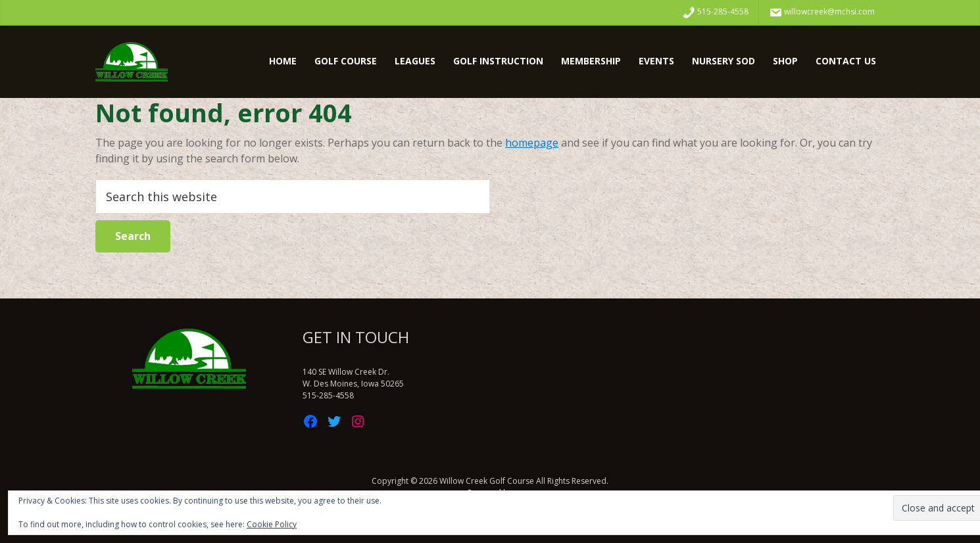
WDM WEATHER (697, 377)
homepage (532, 143)
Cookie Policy (272, 524)
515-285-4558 (715, 12)
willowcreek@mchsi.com (822, 12)
